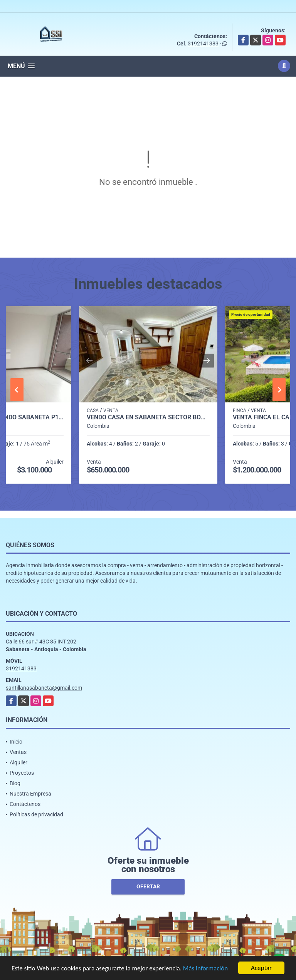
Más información (205, 969)
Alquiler (18, 762)
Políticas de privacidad (36, 814)
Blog (15, 783)
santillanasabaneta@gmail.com (44, 688)
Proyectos (22, 773)
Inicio (16, 742)
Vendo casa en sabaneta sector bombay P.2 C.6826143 (148, 417)
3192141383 (203, 44)
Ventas (18, 752)
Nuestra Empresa (30, 794)
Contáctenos (25, 804)
